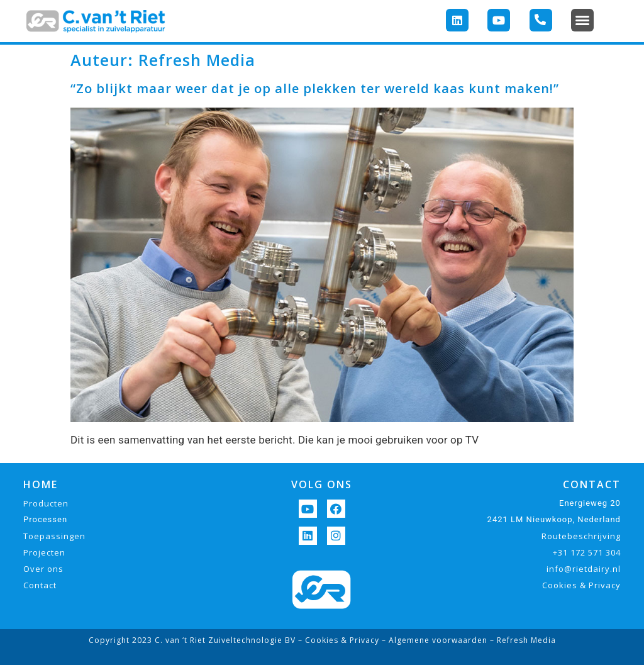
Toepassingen (54, 536)
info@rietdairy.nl (584, 569)
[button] (582, 20)
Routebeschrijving (581, 536)
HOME (41, 484)
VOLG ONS (322, 484)
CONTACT (592, 484)
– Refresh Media (522, 640)
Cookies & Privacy (581, 585)
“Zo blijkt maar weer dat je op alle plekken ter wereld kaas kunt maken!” (315, 88)
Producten (46, 503)
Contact (40, 585)
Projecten (44, 552)
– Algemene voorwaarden (433, 640)
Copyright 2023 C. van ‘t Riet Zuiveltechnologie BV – (197, 640)
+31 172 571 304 (587, 552)
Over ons (43, 569)
